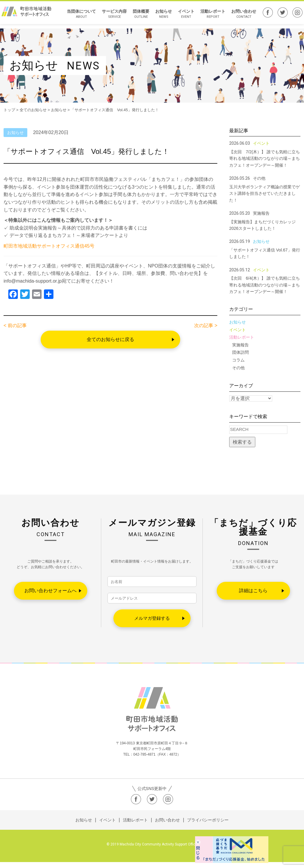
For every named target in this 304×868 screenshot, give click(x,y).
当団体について (78, 16)
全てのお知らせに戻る (110, 339)
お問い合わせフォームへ (50, 591)
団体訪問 (240, 352)
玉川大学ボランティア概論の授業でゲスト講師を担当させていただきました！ (265, 193)
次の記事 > (206, 325)
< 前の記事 (15, 325)
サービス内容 (111, 16)
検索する (242, 442)
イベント (183, 16)
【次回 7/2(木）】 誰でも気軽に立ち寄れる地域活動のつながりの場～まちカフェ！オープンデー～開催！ (265, 159)
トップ (9, 110)
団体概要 (138, 16)
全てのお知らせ (33, 110)
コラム (238, 360)
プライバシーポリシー (208, 826)
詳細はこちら (253, 591)
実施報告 (240, 345)
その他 (238, 368)
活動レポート (210, 16)
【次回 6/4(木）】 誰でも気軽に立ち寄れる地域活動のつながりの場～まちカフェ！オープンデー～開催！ (265, 285)
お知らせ (161, 16)
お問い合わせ (241, 16)
